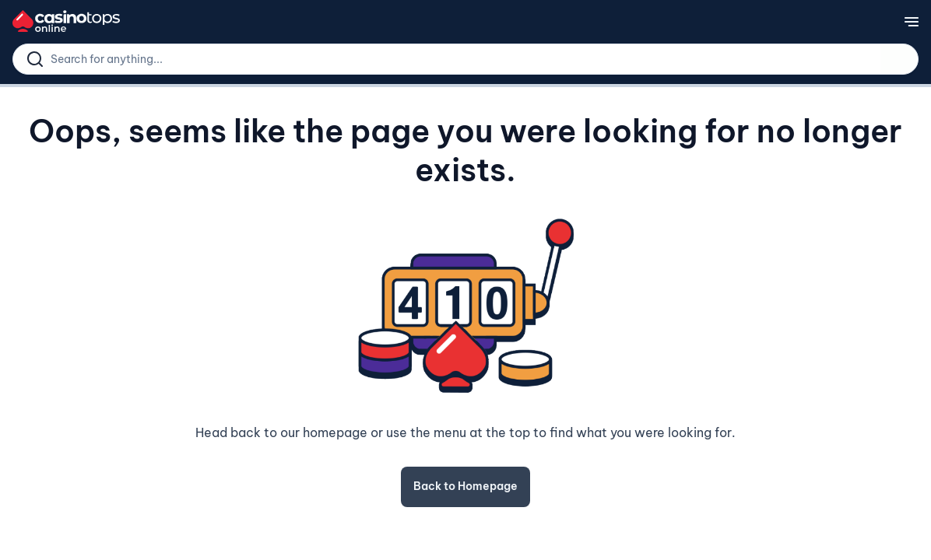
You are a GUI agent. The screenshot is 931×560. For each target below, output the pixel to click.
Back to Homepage (465, 486)
